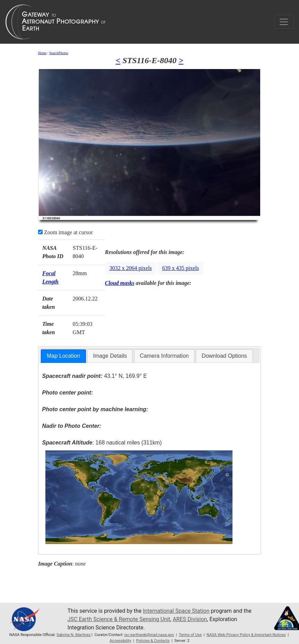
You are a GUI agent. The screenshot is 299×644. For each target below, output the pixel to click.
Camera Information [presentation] (164, 356)
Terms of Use (190, 635)
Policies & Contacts (153, 641)
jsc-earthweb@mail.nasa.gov (149, 635)
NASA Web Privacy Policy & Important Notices (246, 635)
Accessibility (120, 641)
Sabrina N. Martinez (73, 635)
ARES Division (190, 619)
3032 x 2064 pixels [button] (131, 268)
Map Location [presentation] (63, 356)
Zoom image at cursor (65, 232)
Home (42, 53)
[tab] (63, 356)
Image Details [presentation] (110, 356)
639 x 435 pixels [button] (181, 268)
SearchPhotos (59, 53)
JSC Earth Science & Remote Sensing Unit (119, 619)
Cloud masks (120, 283)
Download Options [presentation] (224, 356)
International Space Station (176, 611)
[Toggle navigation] (284, 22)
